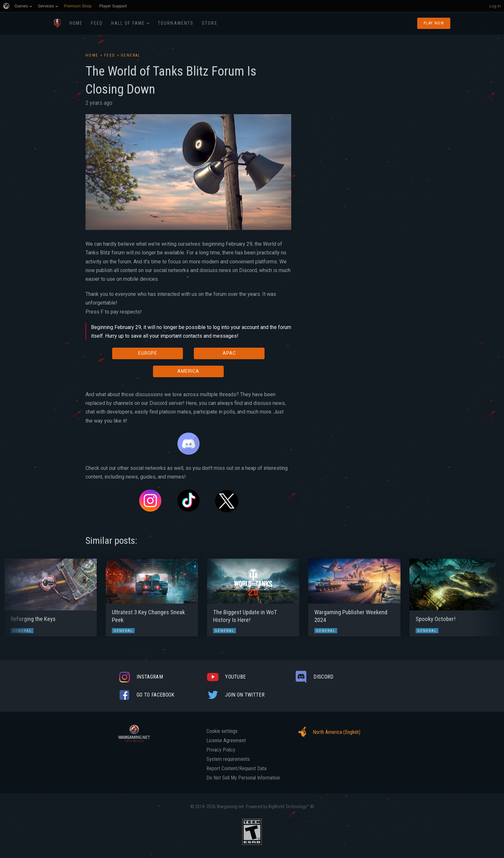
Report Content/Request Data (236, 769)
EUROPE (148, 353)
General (131, 55)
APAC (229, 353)
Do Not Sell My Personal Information (243, 778)
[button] (17, 594)
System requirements (228, 759)
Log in (495, 6)
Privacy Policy (221, 750)
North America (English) (328, 732)
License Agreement (226, 741)
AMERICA (188, 371)
